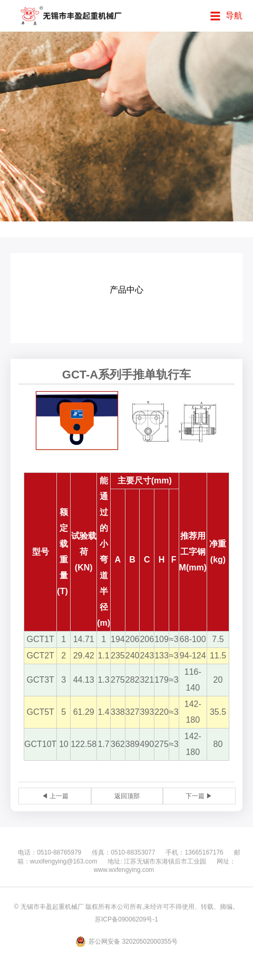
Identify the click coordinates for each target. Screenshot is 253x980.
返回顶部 (127, 796)
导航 (234, 16)
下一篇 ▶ (199, 796)
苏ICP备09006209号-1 (126, 919)
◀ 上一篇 (55, 796)
